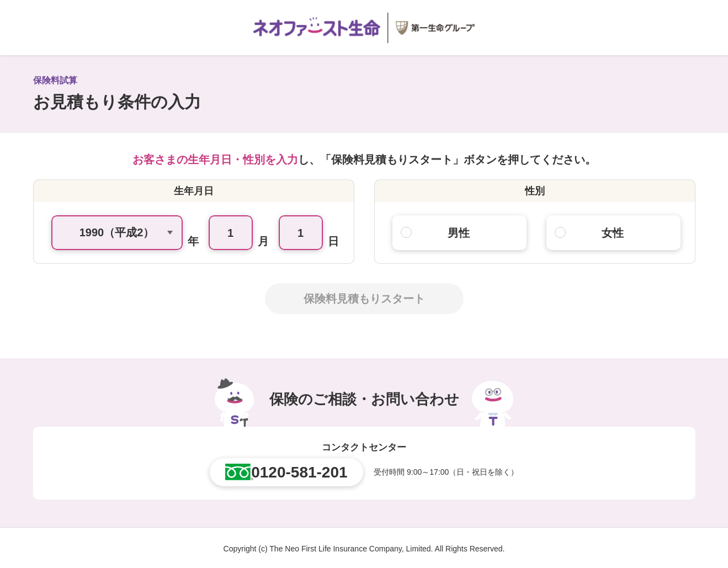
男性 (459, 233)
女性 (613, 233)
